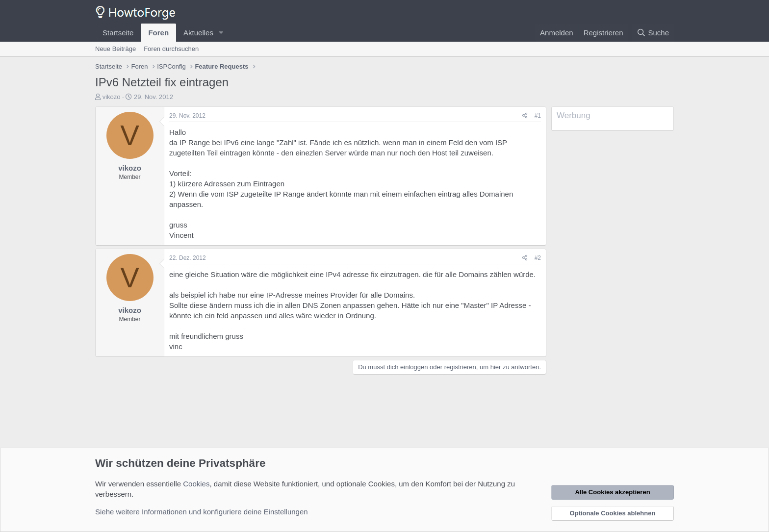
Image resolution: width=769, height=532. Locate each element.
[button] (221, 33)
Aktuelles (198, 33)
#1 (538, 116)
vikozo (112, 97)
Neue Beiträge (115, 49)
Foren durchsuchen (171, 49)
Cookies (196, 484)
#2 (538, 258)
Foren (158, 33)
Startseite (118, 33)
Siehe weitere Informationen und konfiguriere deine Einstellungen (202, 512)
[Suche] (653, 33)
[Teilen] (525, 116)
